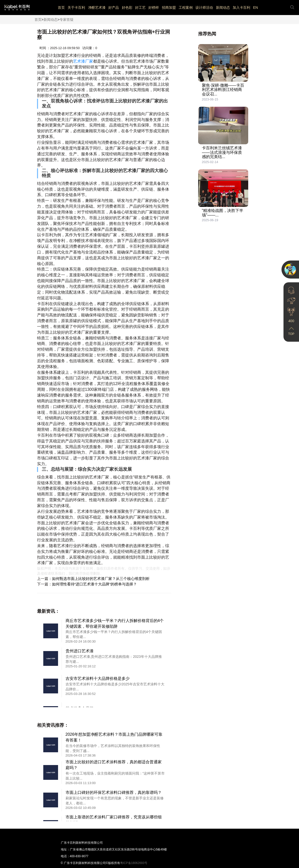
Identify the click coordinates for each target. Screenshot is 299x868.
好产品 (114, 8)
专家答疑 (67, 20)
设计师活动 (204, 8)
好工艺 (140, 8)
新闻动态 (223, 8)
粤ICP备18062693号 (134, 863)
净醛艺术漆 (97, 8)
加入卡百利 (241, 8)
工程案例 (186, 8)
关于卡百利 (76, 8)
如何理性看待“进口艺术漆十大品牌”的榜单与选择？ (95, 584)
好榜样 (154, 8)
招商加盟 (169, 8)
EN (255, 8)
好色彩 (127, 8)
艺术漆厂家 (83, 61)
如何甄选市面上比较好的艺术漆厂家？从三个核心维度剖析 (101, 579)
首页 (61, 8)
